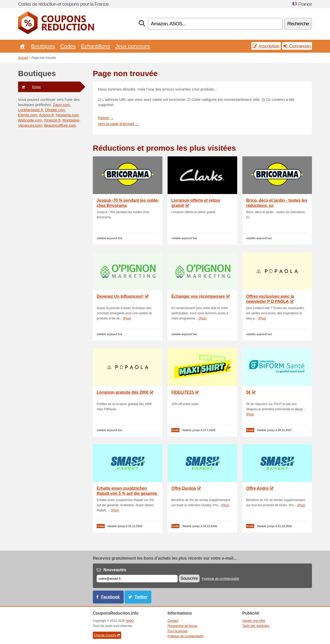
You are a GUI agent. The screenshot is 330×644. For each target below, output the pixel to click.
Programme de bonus (182, 626)
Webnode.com (30, 120)
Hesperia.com (67, 115)
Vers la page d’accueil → (118, 124)
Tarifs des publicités (256, 626)
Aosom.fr (47, 115)
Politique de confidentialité (221, 579)
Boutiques (43, 46)
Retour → (106, 118)
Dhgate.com (55, 110)
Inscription (266, 46)
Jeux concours (133, 46)
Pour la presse (178, 631)
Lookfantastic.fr (31, 110)
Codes (68, 46)
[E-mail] (137, 579)
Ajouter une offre (254, 621)
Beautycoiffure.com (60, 125)
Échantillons (96, 46)
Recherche (298, 24)
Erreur (29, 87)
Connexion (297, 46)
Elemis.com (28, 115)
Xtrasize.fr (52, 120)
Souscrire (189, 578)
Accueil (23, 58)
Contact (173, 621)
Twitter (141, 597)
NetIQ (130, 621)
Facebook (110, 597)
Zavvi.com (61, 105)
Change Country (107, 635)
